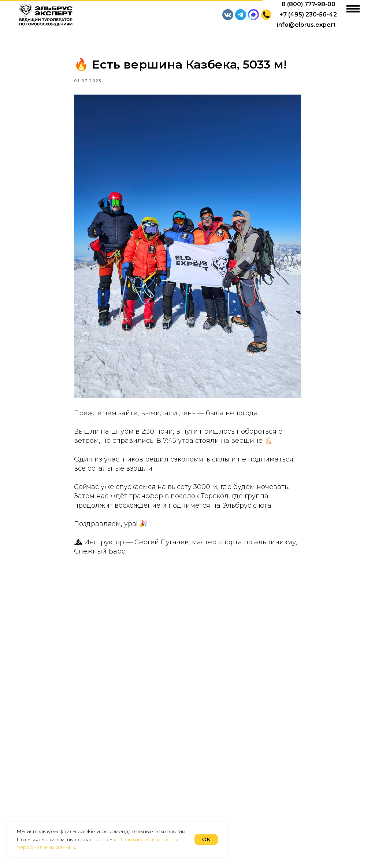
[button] (266, 15)
